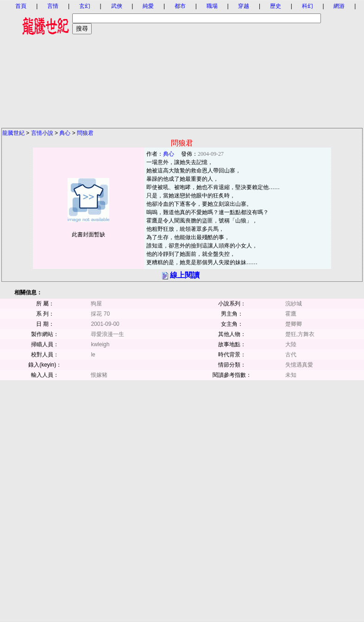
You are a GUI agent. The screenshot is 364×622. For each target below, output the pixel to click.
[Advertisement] (182, 63)
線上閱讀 (185, 275)
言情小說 (42, 133)
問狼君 (85, 133)
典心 (65, 133)
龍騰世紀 (13, 133)
